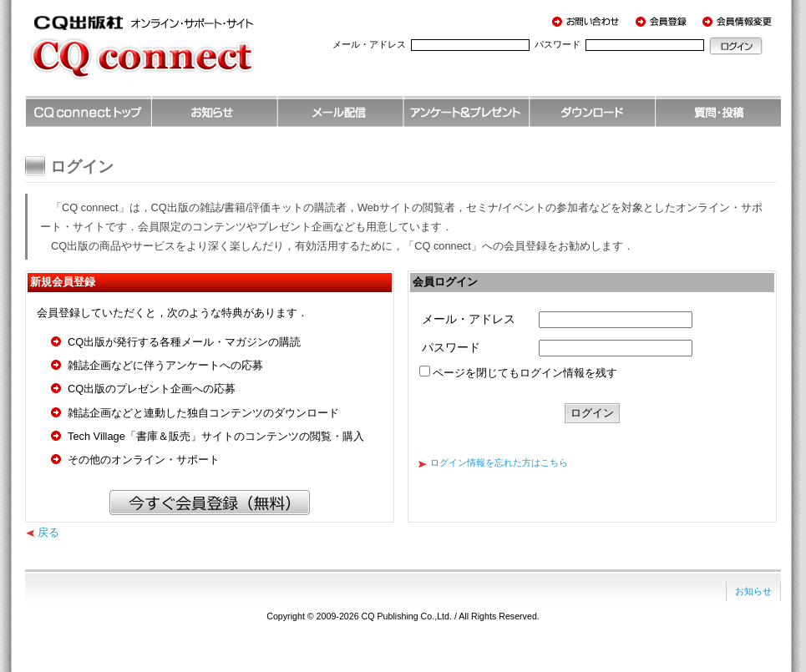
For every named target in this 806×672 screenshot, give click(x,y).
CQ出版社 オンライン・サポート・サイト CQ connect (167, 54)
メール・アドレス (369, 44)
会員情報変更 (739, 21)
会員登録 (664, 21)
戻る (48, 532)
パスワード (558, 44)
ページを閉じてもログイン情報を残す (525, 373)
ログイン (736, 46)
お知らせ (753, 591)
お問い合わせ (589, 21)
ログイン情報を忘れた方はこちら (499, 462)
